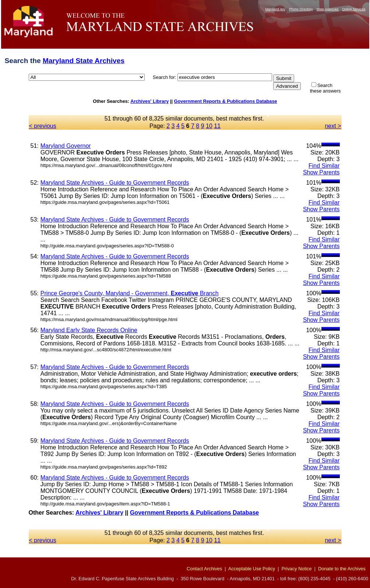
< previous (43, 126)
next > (333, 126)
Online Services (354, 9)
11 (217, 126)
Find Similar (324, 166)
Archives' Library (149, 101)
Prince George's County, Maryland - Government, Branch (130, 293)
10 (209, 126)
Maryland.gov (275, 9)
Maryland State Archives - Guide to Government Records (115, 183)
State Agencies (327, 9)
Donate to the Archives (342, 569)
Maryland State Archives (84, 61)
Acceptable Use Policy (252, 569)
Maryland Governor (66, 146)
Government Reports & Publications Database (226, 101)
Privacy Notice (297, 569)
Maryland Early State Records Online (89, 330)
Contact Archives (204, 569)
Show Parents (321, 172)
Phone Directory (301, 9)
